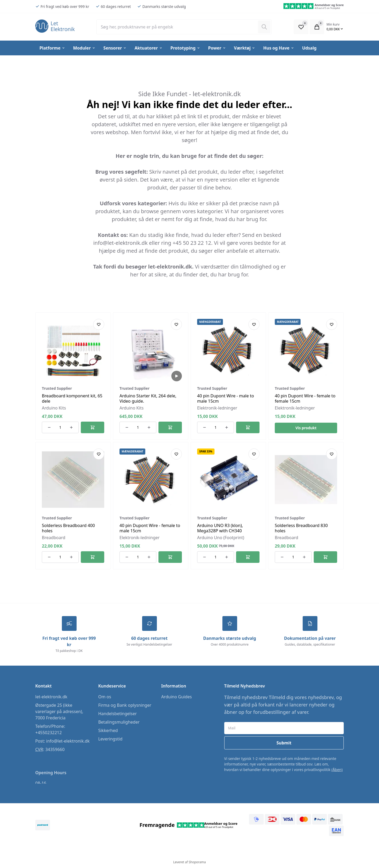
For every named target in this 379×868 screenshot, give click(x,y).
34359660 (55, 750)
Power (217, 48)
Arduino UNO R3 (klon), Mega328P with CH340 (220, 528)
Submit (284, 744)
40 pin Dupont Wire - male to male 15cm (226, 398)
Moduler (84, 48)
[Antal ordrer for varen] (60, 427)
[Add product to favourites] (99, 324)
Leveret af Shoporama (189, 863)
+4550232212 (49, 733)
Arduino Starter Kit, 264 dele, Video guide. (148, 398)
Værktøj (245, 48)
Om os (105, 698)
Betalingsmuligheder (119, 723)
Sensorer (115, 48)
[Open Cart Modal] (317, 27)
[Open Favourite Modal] (301, 27)
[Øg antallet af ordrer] (71, 427)
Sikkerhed (108, 731)
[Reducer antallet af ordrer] (49, 427)
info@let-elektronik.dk (68, 742)
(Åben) (337, 770)
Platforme (52, 48)
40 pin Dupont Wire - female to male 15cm (150, 528)
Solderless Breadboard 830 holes (301, 528)
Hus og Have (279, 48)
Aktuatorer (148, 48)
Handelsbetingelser (117, 714)
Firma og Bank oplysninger (125, 706)
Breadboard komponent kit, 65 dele (72, 398)
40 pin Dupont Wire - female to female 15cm (305, 398)
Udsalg (309, 48)
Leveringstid (110, 740)
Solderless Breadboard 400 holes (68, 528)
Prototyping (185, 48)
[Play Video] (177, 376)
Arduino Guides (176, 698)
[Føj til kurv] (93, 427)
